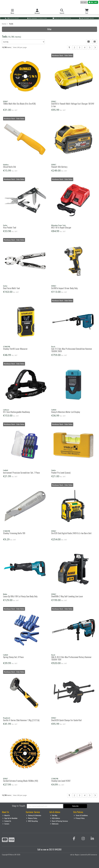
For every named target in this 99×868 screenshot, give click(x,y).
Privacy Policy (79, 818)
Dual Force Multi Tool (11, 288)
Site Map (54, 815)
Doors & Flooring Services (59, 821)
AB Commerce (93, 855)
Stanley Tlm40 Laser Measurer (15, 349)
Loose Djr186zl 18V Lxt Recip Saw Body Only (20, 596)
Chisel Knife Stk (9, 167)
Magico (77, 855)
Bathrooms (54, 824)
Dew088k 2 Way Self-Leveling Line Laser (67, 596)
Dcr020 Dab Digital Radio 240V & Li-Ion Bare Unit (71, 533)
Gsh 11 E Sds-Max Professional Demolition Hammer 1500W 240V (72, 350)
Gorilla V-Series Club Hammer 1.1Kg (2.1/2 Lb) (21, 720)
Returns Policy (32, 818)
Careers (6, 824)
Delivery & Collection (34, 815)
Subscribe (75, 806)
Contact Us (7, 821)
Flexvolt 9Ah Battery (59, 167)
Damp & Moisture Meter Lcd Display (66, 412)
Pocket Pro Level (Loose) (61, 473)
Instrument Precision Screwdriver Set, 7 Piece (21, 473)
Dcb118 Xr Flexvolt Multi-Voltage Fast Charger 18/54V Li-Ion (73, 105)
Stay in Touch (18, 806)
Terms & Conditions (81, 815)
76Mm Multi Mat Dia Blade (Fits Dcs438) (19, 104)
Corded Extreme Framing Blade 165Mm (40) (20, 781)
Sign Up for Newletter (10, 818)
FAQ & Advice (55, 818)
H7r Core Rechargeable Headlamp (16, 412)
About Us (6, 815)
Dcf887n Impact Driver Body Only (64, 288)
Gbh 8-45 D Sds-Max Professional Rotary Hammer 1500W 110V (71, 658)
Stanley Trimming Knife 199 (14, 533)
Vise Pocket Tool (10, 228)
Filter (49, 29)
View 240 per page (20, 47)
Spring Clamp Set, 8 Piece (13, 657)
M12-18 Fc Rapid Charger (61, 228)
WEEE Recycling (32, 821)
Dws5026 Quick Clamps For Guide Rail (66, 720)
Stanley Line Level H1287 (61, 781)
